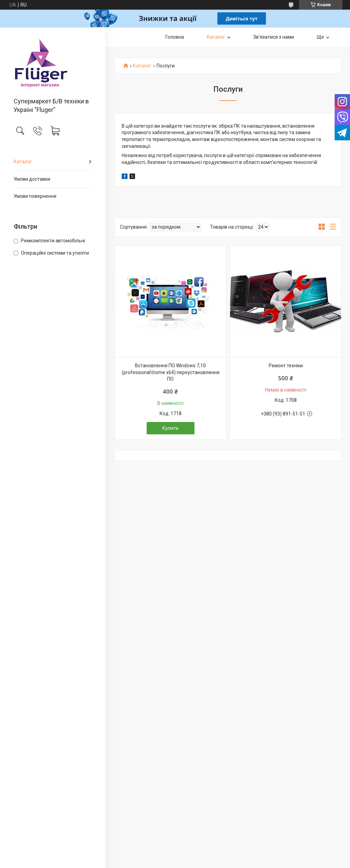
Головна (175, 37)
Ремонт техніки (286, 366)
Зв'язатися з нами (274, 37)
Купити (170, 428)
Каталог (23, 162)
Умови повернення (35, 196)
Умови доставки (32, 179)
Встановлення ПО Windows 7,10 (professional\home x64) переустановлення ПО (171, 372)
